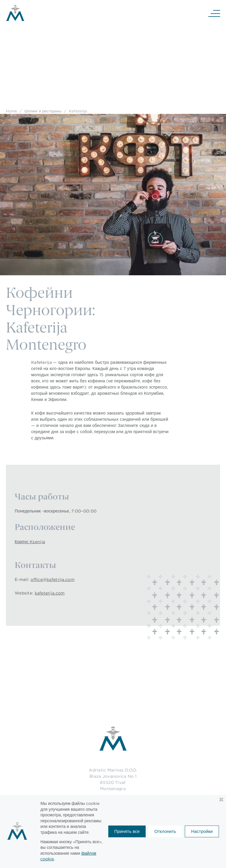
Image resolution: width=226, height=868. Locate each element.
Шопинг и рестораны (43, 111)
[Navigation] (214, 13)
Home (11, 111)
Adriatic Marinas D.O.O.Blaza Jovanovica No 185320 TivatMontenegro (113, 779)
